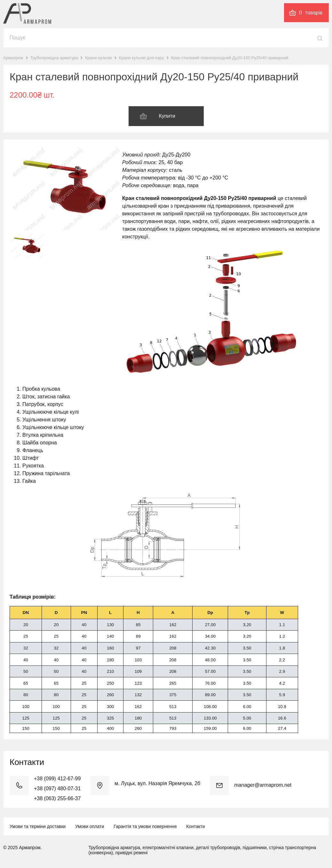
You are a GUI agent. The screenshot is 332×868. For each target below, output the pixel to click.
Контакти (195, 826)
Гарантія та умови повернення (145, 826)
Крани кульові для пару (142, 58)
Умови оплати (90, 826)
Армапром (13, 58)
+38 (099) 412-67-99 (57, 779)
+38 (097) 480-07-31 (57, 788)
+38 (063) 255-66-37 (57, 798)
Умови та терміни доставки (38, 826)
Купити (167, 116)
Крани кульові (99, 58)
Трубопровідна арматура (54, 58)
